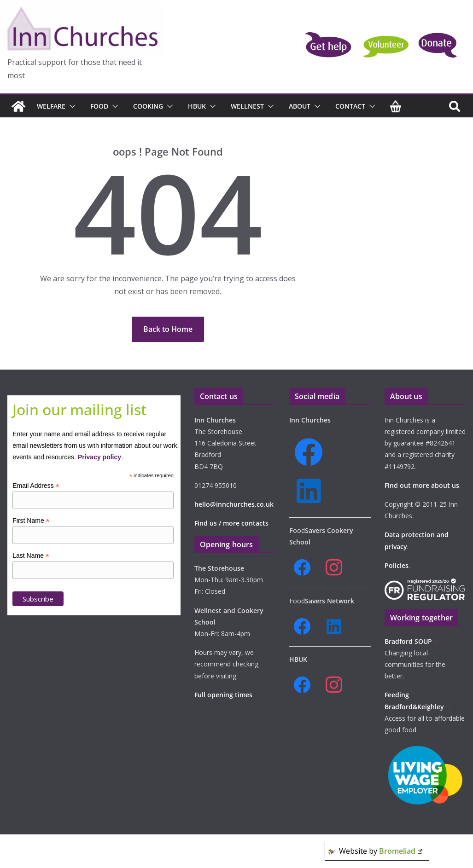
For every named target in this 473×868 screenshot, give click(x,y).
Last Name (31, 556)
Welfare (51, 106)
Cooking (148, 106)
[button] (70, 106)
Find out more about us (422, 485)
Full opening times (223, 695)
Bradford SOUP (412, 641)
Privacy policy (99, 457)
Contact (350, 106)
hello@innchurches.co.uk (234, 504)
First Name (31, 521)
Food (99, 106)
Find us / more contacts (231, 523)
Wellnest (247, 106)
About (300, 106)
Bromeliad (401, 851)
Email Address (36, 486)
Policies (397, 565)
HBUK (197, 106)
